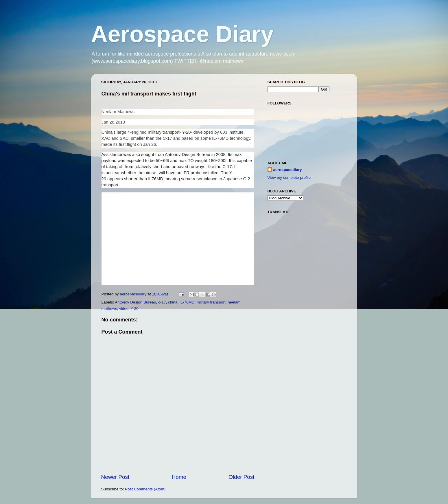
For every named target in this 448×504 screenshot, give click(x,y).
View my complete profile (289, 177)
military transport (211, 302)
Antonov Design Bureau (135, 302)
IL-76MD (187, 302)
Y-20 (135, 309)
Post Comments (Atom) (145, 489)
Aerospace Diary (182, 34)
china (173, 302)
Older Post (241, 477)
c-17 (162, 302)
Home (179, 477)
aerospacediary (288, 170)
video (124, 309)
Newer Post (115, 477)
